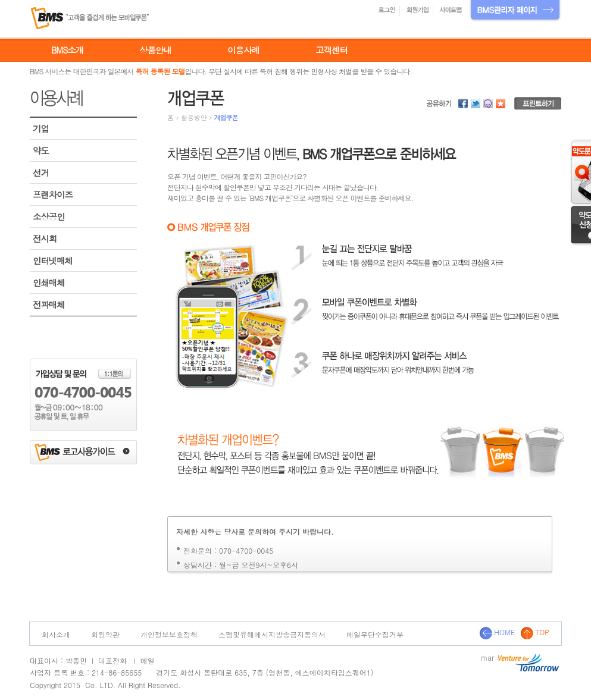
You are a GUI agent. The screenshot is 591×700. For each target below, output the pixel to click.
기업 (41, 128)
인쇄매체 (49, 282)
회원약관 (105, 634)
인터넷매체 (53, 260)
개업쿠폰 (226, 117)
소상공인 (49, 216)
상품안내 (155, 50)
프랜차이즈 (53, 194)
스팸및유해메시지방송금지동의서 (272, 634)
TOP (535, 632)
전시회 (45, 238)
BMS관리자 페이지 (515, 11)
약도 (41, 150)
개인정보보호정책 (169, 634)
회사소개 (56, 634)
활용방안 (194, 117)
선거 (41, 172)
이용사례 (243, 50)
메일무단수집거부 (375, 634)
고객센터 (332, 50)
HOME (497, 632)
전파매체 (49, 305)
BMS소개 (67, 50)
